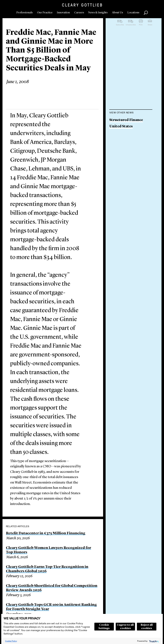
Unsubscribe (131, 25)
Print (141, 25)
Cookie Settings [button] (104, 627)
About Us (118, 13)
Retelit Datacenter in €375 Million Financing (46, 533)
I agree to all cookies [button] (125, 627)
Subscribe (120, 25)
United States (121, 127)
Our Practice (45, 13)
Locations (133, 13)
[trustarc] (154, 641)
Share (150, 25)
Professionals (25, 13)
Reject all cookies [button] (147, 627)
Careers (79, 13)
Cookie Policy (11, 641)
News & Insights (98, 13)
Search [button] (146, 13)
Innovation (63, 13)
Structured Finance (126, 120)
